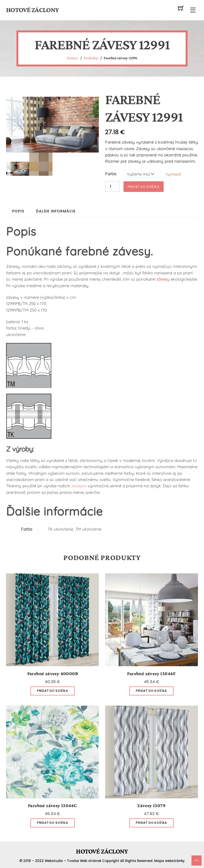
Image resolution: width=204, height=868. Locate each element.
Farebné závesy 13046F (151, 673)
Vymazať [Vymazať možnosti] (173, 174)
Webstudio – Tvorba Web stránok (73, 860)
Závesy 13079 (151, 805)
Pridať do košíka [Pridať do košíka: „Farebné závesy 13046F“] (151, 690)
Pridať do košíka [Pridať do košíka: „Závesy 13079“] (151, 822)
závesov (79, 485)
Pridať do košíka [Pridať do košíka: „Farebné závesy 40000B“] (53, 690)
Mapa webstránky (169, 860)
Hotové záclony (32, 10)
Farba (111, 173)
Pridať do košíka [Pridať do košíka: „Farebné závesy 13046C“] (53, 822)
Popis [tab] (18, 211)
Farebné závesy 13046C (52, 805)
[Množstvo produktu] (113, 186)
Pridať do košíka (144, 186)
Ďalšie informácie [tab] (56, 211)
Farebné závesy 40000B (53, 673)
